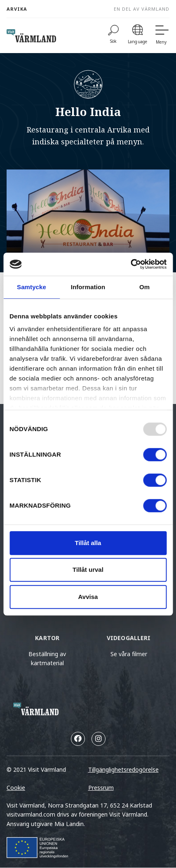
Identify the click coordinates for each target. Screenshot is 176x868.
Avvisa (88, 597)
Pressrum (101, 788)
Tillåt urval (88, 570)
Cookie (16, 788)
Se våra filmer (129, 654)
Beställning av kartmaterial (47, 658)
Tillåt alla (88, 543)
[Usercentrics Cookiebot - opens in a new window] (130, 264)
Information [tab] (88, 287)
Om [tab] (144, 287)
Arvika (17, 9)
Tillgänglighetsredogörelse (123, 769)
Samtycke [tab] (32, 287)
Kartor (47, 638)
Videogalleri (129, 638)
